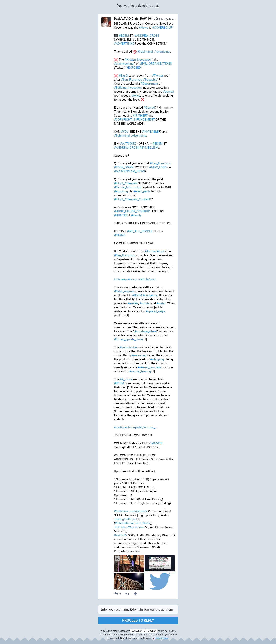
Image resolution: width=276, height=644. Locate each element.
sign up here (162, 638)
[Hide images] (117, 559)
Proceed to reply (138, 620)
